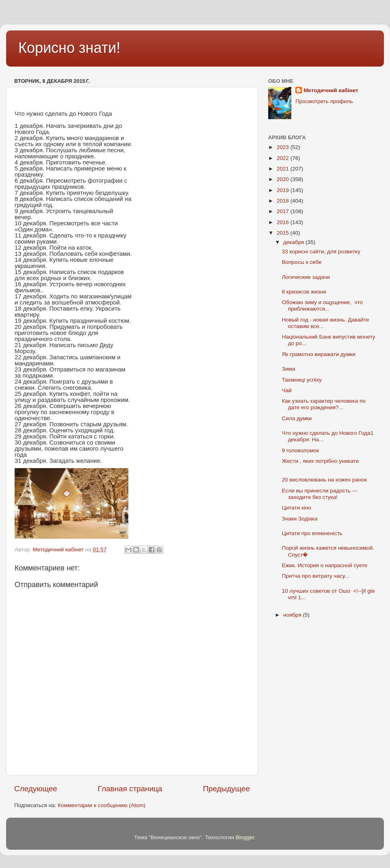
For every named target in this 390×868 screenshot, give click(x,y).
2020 (284, 179)
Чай (287, 390)
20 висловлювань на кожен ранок (324, 480)
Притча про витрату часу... (316, 576)
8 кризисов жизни (304, 292)
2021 (284, 169)
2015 (284, 233)
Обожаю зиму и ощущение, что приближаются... (322, 306)
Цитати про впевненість (312, 533)
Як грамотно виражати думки (319, 354)
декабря (294, 242)
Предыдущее (226, 789)
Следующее (36, 789)
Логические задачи (306, 277)
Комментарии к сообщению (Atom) (102, 805)
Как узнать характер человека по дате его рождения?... (324, 404)
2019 (284, 190)
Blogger (245, 837)
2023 (284, 147)
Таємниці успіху (302, 380)
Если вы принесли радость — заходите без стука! (320, 494)
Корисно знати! (69, 48)
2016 (284, 222)
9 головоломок (300, 450)
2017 (284, 211)
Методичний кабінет (331, 90)
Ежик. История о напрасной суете (325, 565)
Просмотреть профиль (324, 101)
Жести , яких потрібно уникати (320, 461)
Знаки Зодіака (300, 519)
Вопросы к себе (302, 262)
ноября (293, 615)
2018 (284, 201)
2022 (284, 158)
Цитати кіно (297, 508)
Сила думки (297, 418)
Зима (288, 369)
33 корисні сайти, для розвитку (321, 252)
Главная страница (130, 789)
